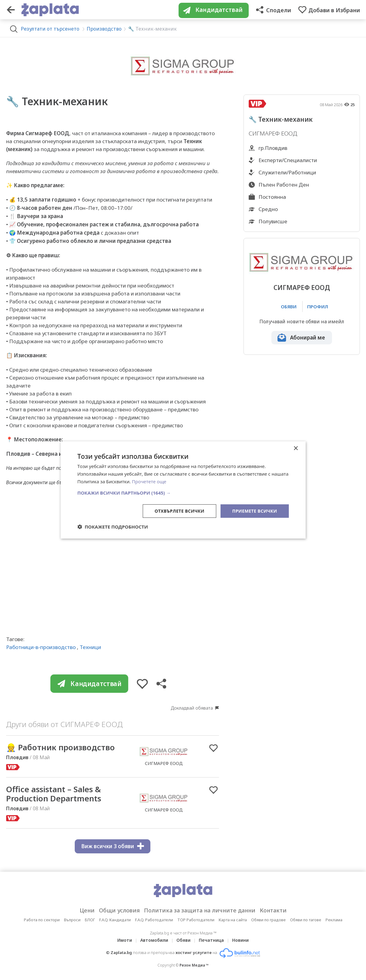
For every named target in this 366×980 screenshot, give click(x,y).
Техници (90, 647)
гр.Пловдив (273, 148)
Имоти (125, 940)
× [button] (296, 449)
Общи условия (119, 910)
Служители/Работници (287, 172)
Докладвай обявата (192, 708)
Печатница (211, 940)
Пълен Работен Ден (284, 185)
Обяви (183, 940)
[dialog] (183, 490)
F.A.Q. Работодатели (154, 920)
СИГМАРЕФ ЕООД (302, 288)
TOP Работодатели (196, 920)
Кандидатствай (89, 684)
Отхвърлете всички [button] (180, 511)
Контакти (273, 910)
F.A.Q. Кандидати (115, 920)
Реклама (334, 920)
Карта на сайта (233, 920)
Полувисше (273, 221)
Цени (87, 910)
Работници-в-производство (41, 647)
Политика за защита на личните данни (200, 910)
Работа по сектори (42, 920)
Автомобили (154, 940)
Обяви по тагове (306, 920)
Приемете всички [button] (255, 511)
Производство (104, 29)
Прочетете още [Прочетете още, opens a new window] (149, 481)
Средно (268, 209)
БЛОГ (90, 920)
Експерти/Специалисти (288, 160)
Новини (240, 940)
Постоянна (272, 197)
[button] (183, 492)
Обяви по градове (268, 920)
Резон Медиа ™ (194, 965)
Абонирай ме (308, 338)
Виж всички (113, 846)
